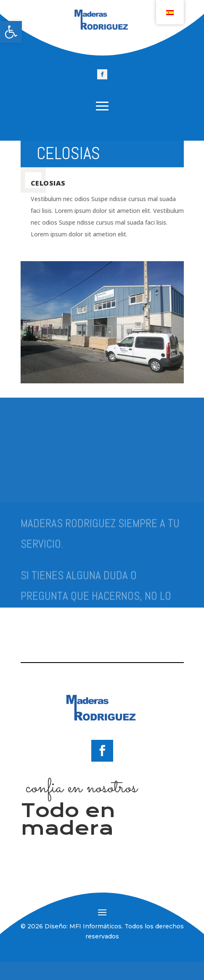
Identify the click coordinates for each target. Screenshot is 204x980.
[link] (11, 32)
